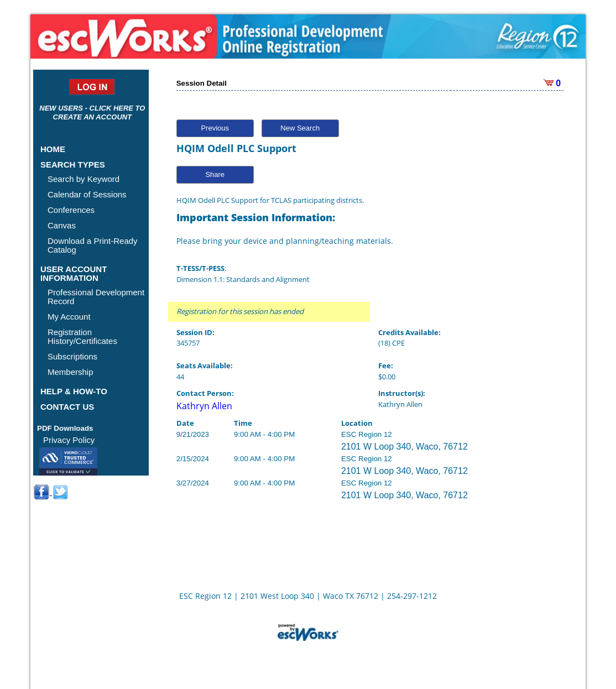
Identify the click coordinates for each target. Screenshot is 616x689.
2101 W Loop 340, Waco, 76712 (404, 447)
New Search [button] (300, 128)
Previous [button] (215, 128)
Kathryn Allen (204, 406)
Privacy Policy (69, 440)
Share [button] (215, 174)
